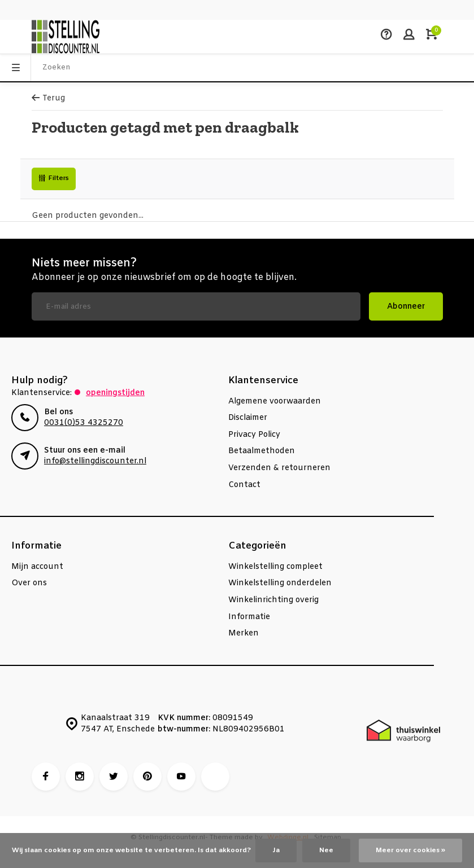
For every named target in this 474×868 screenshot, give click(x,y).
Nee (326, 851)
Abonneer (406, 307)
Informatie (249, 617)
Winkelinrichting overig (273, 600)
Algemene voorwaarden (275, 402)
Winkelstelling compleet (275, 567)
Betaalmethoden (262, 451)
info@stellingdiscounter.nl (95, 461)
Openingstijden (115, 393)
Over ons (29, 583)
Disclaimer (248, 418)
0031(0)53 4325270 (84, 423)
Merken (243, 634)
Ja (276, 851)
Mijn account (37, 567)
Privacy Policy (254, 435)
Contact (244, 485)
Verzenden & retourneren (279, 468)
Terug (48, 98)
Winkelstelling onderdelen (280, 583)
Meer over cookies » (410, 851)
